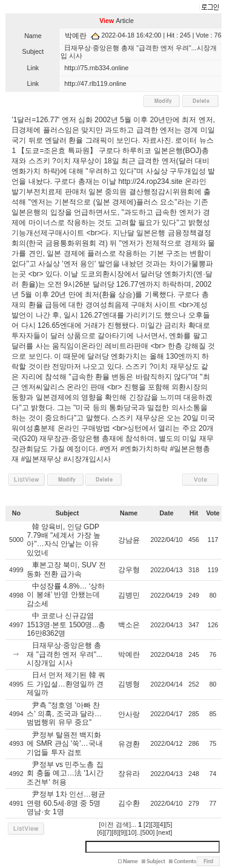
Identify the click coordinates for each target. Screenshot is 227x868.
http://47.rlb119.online (95, 83)
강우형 (129, 570)
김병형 (129, 684)
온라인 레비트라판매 (115, 346)
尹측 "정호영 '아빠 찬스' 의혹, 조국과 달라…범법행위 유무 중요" (64, 714)
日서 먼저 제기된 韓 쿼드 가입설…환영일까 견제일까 (66, 684)
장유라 (129, 774)
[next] (164, 832)
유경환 (129, 744)
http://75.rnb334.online (96, 68)
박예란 (76, 36)
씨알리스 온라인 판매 (71, 387)
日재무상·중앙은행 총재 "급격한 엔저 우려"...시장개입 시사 (64, 654)
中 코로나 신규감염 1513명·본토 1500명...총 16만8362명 (66, 625)
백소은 (129, 625)
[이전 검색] (115, 824)
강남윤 (129, 540)
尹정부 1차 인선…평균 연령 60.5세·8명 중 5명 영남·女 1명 (66, 803)
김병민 (129, 595)
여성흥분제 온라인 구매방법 (64, 428)
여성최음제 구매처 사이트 (135, 305)
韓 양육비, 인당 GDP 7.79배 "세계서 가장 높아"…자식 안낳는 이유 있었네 (64, 540)
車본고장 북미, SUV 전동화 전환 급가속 (66, 569)
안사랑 (129, 714)
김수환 (129, 803)
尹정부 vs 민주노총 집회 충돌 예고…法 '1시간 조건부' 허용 (65, 773)
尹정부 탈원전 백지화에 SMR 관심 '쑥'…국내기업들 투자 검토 (64, 744)
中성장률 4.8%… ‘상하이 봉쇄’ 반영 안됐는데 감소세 (66, 595)
